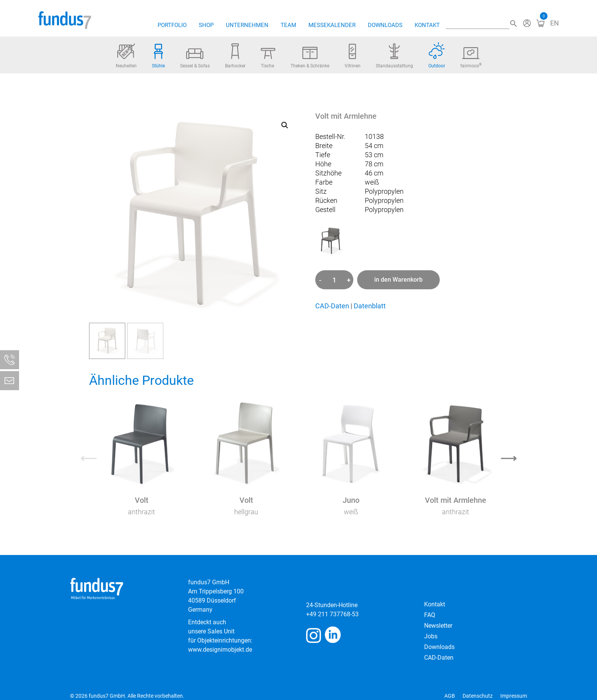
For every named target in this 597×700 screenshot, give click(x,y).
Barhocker (235, 56)
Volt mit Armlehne (456, 500)
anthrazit (141, 512)
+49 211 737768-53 (332, 614)
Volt (142, 500)
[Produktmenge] (334, 280)
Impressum (514, 696)
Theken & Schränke (310, 58)
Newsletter (438, 626)
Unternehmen (247, 25)
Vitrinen (353, 56)
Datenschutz (478, 696)
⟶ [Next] (508, 458)
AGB (450, 696)
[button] (285, 125)
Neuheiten (126, 56)
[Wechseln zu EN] (555, 23)
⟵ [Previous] (89, 458)
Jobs (431, 636)
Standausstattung (394, 56)
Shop (206, 25)
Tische (268, 58)
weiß (351, 512)
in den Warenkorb (398, 280)
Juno (351, 500)
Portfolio (172, 25)
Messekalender (332, 25)
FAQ (430, 615)
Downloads (385, 25)
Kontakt (427, 25)
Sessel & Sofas (195, 58)
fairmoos (471, 58)
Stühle (158, 56)
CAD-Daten (332, 306)
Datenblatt (370, 306)
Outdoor (437, 55)
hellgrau (246, 512)
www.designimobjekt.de (220, 650)
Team (288, 25)
